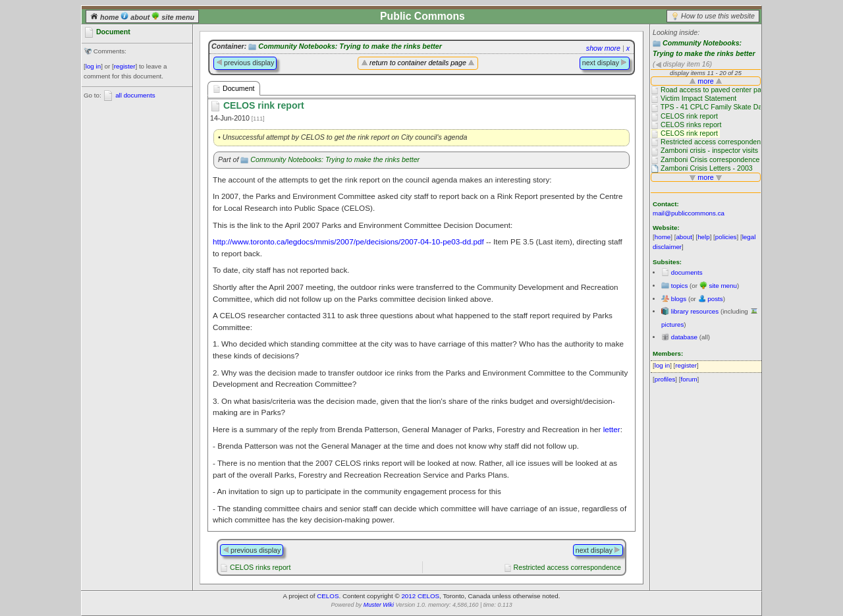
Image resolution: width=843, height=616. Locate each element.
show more (603, 48)
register (125, 66)
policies (726, 237)
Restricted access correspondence (567, 567)
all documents (135, 95)
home (105, 17)
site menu (173, 17)
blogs (679, 299)
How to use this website (718, 16)
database (684, 337)
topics (680, 286)
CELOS (328, 596)
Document (234, 89)
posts (715, 299)
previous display (245, 63)
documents (687, 272)
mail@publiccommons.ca (689, 213)
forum (689, 379)
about (136, 17)
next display (605, 63)
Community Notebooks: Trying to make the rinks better (350, 46)
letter (612, 429)
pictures (672, 324)
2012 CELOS (420, 596)
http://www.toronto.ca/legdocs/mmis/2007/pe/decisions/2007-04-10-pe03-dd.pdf (348, 241)
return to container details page (418, 63)
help (704, 237)
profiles (665, 379)
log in (93, 66)
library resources (695, 311)
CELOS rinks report (260, 567)
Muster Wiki (379, 605)
